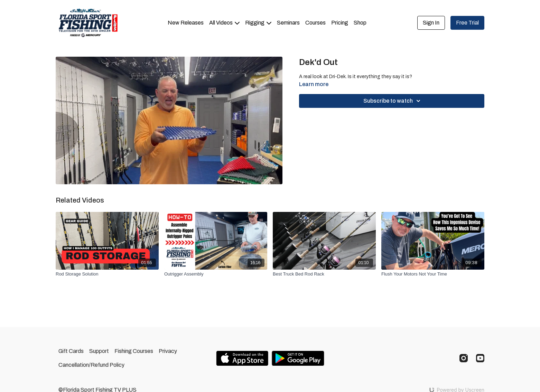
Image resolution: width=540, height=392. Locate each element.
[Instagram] (464, 358)
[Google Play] (298, 358)
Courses (315, 23)
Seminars (288, 23)
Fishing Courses (134, 351)
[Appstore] (242, 358)
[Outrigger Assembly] (216, 274)
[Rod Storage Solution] (107, 274)
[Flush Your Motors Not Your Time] (433, 274)
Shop (360, 23)
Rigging (258, 23)
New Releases (186, 23)
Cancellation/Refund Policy (91, 365)
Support (99, 351)
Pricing (340, 23)
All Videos (224, 23)
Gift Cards (71, 351)
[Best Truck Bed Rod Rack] (324, 274)
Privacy (168, 351)
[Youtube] (480, 358)
